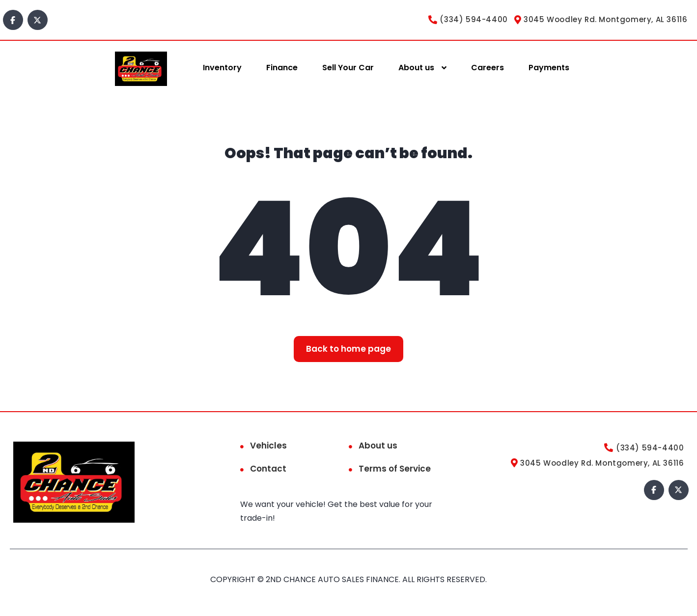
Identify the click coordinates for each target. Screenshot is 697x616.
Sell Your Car (348, 68)
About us (416, 68)
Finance (282, 68)
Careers (488, 68)
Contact (268, 469)
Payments (549, 68)
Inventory (222, 68)
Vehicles (268, 446)
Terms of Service (395, 469)
